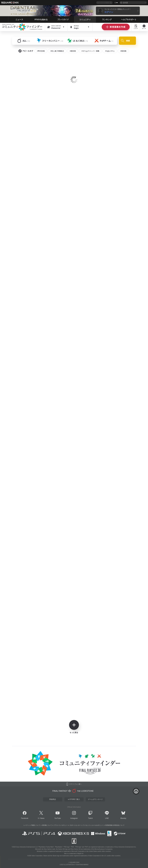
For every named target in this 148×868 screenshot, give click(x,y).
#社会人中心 (110, 51)
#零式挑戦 (41, 51)
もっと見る (74, 727)
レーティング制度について (32, 825)
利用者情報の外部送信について (115, 825)
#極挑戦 (123, 51)
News (42, 818)
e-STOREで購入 (74, 799)
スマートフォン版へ (75, 784)
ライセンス (86, 825)
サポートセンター (75, 825)
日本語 (125, 3)
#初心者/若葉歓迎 (57, 51)
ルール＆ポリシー (98, 825)
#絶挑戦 (73, 51)
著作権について (47, 825)
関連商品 (53, 799)
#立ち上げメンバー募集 (90, 51)
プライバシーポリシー (61, 825)
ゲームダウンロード (95, 799)
